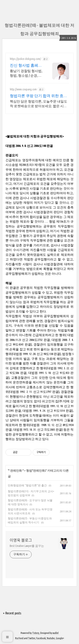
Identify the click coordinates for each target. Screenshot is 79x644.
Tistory (36, 633)
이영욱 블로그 (21, 540)
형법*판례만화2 (36, 471)
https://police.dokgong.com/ (25, 59)
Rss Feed (19, 638)
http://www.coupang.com (23, 89)
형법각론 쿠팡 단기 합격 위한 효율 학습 (39, 96)
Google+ (60, 638)
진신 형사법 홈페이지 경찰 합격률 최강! (27, 65)
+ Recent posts (12, 613)
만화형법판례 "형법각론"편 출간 (28, 485)
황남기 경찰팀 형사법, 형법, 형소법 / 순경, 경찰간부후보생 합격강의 (26, 73)
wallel (56, 633)
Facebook (41, 638)
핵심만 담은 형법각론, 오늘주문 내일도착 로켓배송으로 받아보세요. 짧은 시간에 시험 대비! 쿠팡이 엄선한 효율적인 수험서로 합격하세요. (39, 104)
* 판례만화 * (16, 471)
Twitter (32, 638)
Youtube (51, 638)
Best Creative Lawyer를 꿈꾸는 (27, 546)
